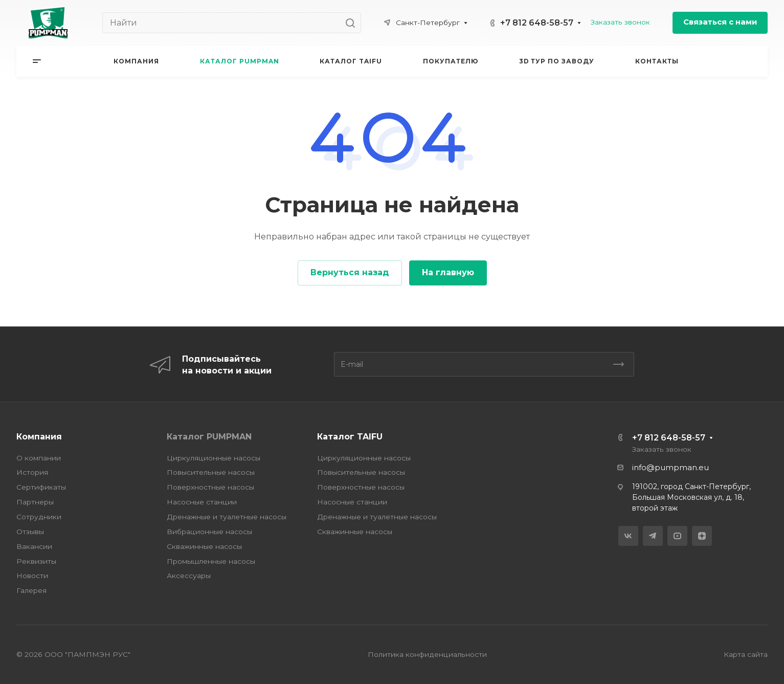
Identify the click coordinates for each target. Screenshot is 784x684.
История (32, 472)
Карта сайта (746, 654)
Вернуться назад (350, 272)
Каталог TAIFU (350, 437)
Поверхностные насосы (210, 487)
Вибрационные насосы (209, 532)
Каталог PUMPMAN (209, 437)
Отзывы (30, 532)
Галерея (31, 590)
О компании (39, 458)
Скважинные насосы (204, 546)
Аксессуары (189, 576)
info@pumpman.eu (670, 468)
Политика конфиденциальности (427, 654)
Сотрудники (39, 517)
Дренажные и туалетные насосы (227, 517)
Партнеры (35, 502)
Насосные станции (202, 502)
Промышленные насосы (211, 561)
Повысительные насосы (211, 472)
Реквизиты (36, 561)
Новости (32, 576)
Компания (39, 437)
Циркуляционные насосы (214, 458)
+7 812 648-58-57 (537, 23)
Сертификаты (41, 487)
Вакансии (34, 546)
